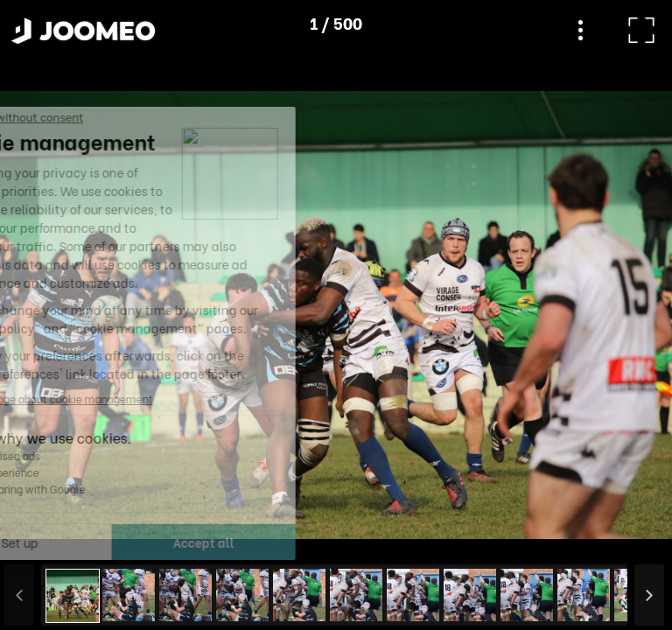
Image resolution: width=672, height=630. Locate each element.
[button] (46, 540)
